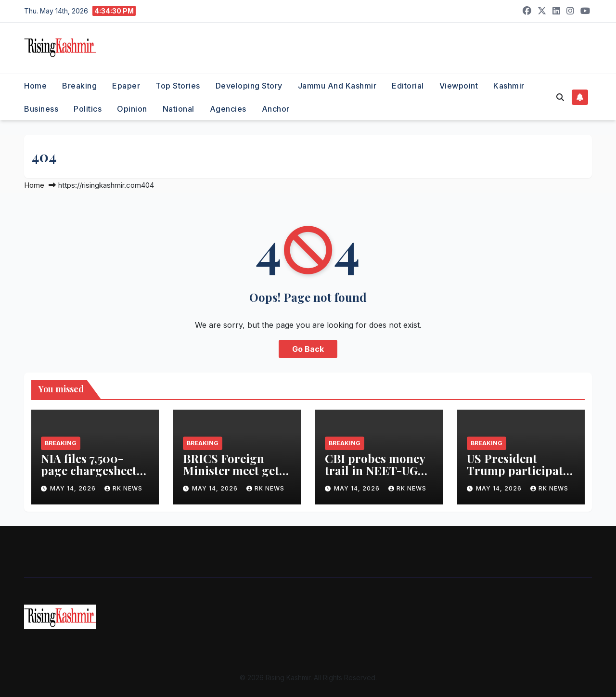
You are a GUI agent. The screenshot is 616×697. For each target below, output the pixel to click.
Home (35, 86)
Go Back (308, 349)
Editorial (408, 86)
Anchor (276, 109)
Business (41, 109)
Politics (88, 109)
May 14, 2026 (74, 488)
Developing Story (249, 86)
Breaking (79, 86)
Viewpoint (459, 86)
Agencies (228, 109)
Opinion (132, 109)
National (179, 109)
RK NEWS (123, 488)
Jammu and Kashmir (337, 86)
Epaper (126, 86)
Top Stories (178, 86)
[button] (560, 97)
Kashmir (509, 86)
